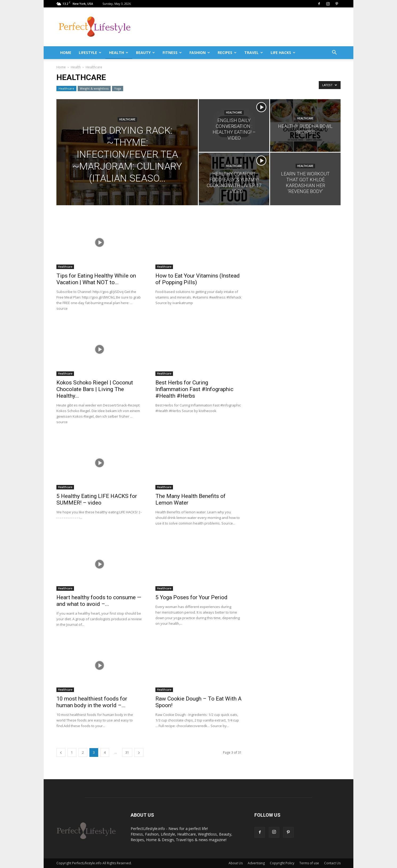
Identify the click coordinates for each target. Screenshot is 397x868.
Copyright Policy (282, 863)
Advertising (256, 863)
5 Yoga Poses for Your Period (191, 597)
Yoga (118, 88)
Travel (254, 53)
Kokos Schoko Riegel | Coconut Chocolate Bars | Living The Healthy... (95, 389)
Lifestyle (90, 53)
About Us (236, 863)
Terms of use (309, 863)
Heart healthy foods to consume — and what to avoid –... (99, 601)
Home (66, 53)
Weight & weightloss (94, 88)
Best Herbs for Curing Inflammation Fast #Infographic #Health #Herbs (194, 389)
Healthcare (66, 88)
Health (119, 53)
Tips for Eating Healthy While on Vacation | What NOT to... (96, 279)
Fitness (172, 53)
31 (127, 752)
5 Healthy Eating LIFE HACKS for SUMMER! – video (97, 499)
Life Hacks (283, 53)
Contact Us (332, 863)
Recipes (227, 53)
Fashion (200, 53)
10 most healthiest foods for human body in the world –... (92, 702)
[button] (334, 53)
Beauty (145, 53)
